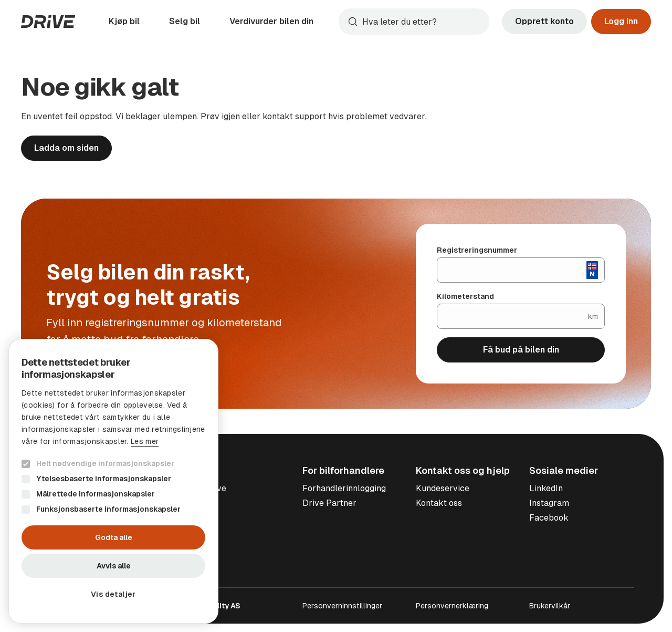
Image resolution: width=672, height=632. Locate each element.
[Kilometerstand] (513, 316)
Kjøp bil (124, 21)
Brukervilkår (550, 606)
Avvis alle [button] (114, 566)
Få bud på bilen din (521, 350)
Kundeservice (443, 488)
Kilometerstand (465, 296)
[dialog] (113, 481)
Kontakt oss (439, 503)
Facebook (549, 518)
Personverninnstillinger (342, 606)
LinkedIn (546, 488)
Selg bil (185, 21)
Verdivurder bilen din (271, 21)
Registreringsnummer (477, 250)
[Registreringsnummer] (512, 270)
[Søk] (423, 22)
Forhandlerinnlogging (344, 488)
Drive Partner (329, 503)
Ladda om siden (66, 148)
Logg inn (621, 21)
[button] (113, 594)
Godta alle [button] (114, 537)
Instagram (549, 503)
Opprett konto (544, 21)
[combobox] (414, 22)
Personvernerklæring (452, 606)
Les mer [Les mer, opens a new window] (145, 441)
